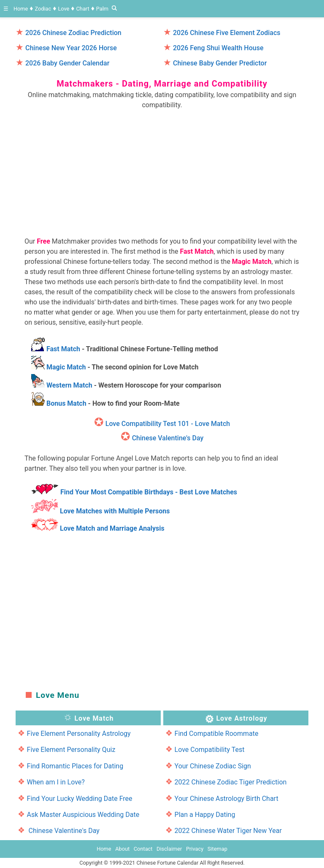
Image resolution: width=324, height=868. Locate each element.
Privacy (195, 849)
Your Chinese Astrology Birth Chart (227, 799)
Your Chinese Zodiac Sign (213, 766)
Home (21, 9)
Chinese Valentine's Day (168, 438)
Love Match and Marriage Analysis (112, 528)
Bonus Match (66, 403)
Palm (102, 9)
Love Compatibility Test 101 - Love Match (168, 424)
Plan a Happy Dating (205, 815)
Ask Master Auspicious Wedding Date (83, 815)
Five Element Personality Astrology (79, 734)
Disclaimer (169, 849)
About (122, 849)
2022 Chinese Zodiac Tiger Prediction (231, 782)
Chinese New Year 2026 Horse (71, 48)
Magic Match (66, 367)
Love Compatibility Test (210, 750)
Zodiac (43, 9)
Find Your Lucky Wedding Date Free (80, 799)
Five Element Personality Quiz (71, 750)
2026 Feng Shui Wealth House (218, 48)
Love (63, 9)
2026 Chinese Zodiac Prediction (73, 33)
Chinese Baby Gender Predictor (220, 63)
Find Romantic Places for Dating (75, 766)
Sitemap (217, 849)
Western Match (69, 385)
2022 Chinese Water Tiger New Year (228, 831)
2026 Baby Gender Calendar (67, 63)
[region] (162, 169)
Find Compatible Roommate (217, 734)
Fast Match (63, 349)
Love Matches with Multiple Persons (115, 511)
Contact (143, 849)
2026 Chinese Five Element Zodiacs (227, 33)
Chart (83, 9)
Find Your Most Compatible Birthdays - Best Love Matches (149, 492)
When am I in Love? (56, 782)
